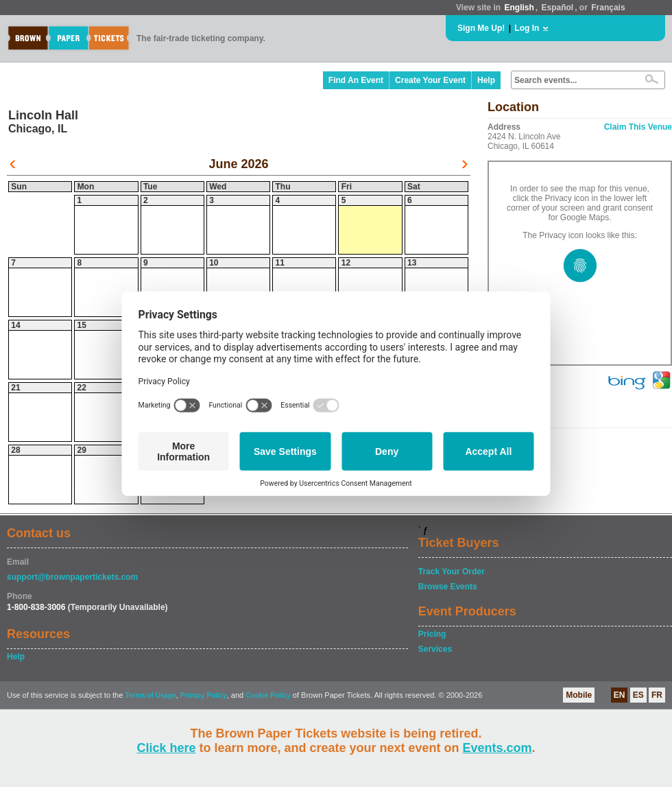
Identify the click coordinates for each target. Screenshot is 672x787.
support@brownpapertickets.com (72, 577)
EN (620, 695)
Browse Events (448, 587)
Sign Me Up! (481, 28)
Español (558, 8)
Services (435, 649)
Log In (527, 28)
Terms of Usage (150, 695)
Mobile (579, 695)
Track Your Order (452, 572)
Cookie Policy (268, 695)
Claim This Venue (638, 127)
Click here (166, 748)
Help (486, 80)
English (519, 8)
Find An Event (356, 80)
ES (638, 695)
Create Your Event (430, 80)
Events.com (497, 748)
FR (657, 695)
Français (608, 8)
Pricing (432, 634)
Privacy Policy (204, 695)
